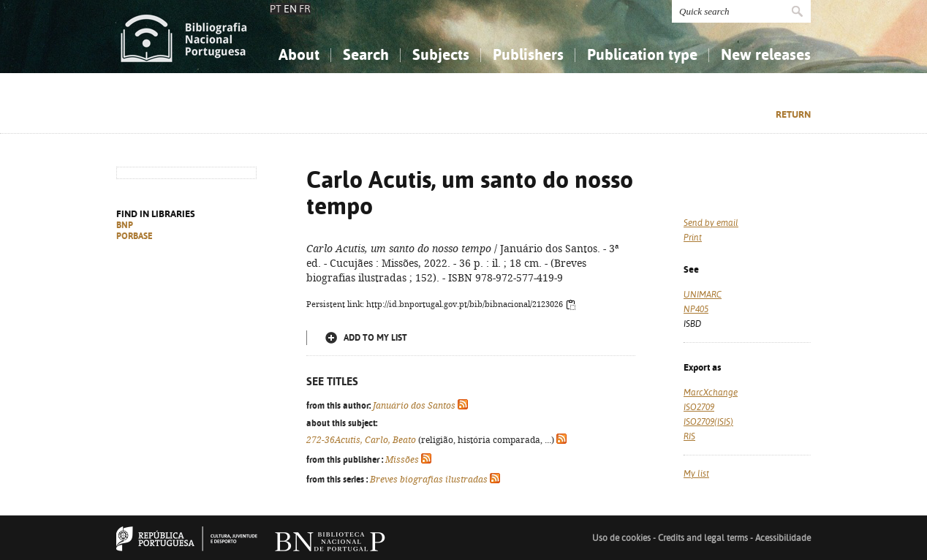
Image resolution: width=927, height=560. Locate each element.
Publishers (528, 54)
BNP (125, 225)
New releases (766, 54)
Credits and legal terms (703, 538)
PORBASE (135, 236)
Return (793, 114)
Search (366, 54)
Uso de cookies (621, 538)
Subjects (441, 54)
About (299, 54)
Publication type (642, 54)
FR (305, 9)
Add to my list (375, 338)
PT (276, 9)
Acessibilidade (783, 538)
